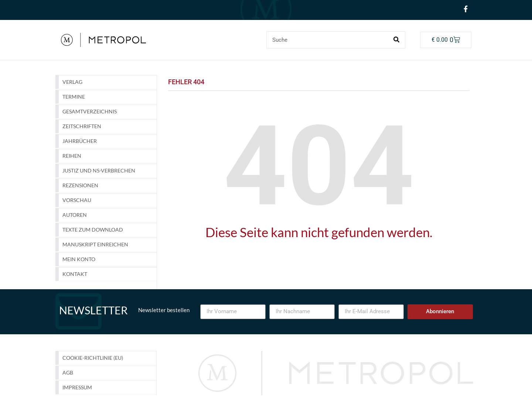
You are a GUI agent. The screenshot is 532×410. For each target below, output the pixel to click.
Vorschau (77, 200)
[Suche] (396, 40)
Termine (74, 97)
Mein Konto (79, 259)
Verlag (72, 82)
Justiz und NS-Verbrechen (99, 170)
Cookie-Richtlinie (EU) (93, 358)
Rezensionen (80, 185)
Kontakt (75, 274)
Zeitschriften (82, 126)
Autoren (75, 215)
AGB (68, 373)
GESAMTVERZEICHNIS (90, 111)
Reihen (72, 156)
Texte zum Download (93, 230)
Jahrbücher (80, 141)
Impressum (77, 387)
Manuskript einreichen (95, 244)
